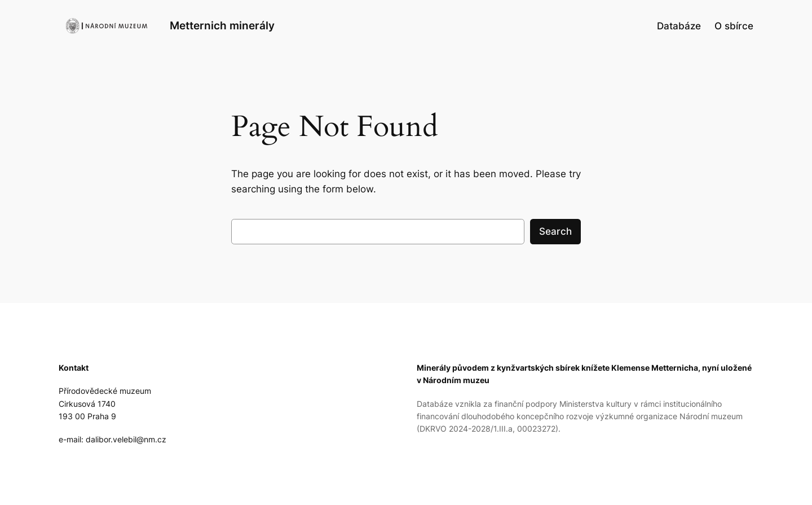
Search (555, 231)
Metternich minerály (222, 25)
